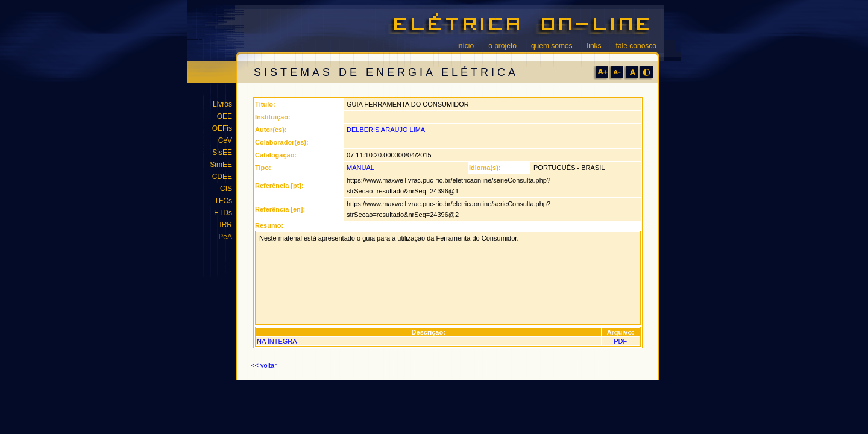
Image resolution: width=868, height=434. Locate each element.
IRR (226, 225)
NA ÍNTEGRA (277, 341)
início (465, 46)
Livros (222, 104)
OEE (225, 116)
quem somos (552, 46)
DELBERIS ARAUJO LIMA (386, 130)
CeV (225, 140)
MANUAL (360, 168)
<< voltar (264, 365)
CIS (226, 189)
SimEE (221, 165)
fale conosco (636, 46)
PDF (620, 341)
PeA (225, 237)
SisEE (222, 153)
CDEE (222, 177)
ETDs (223, 213)
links (594, 46)
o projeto (502, 46)
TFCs (223, 201)
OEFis (222, 128)
